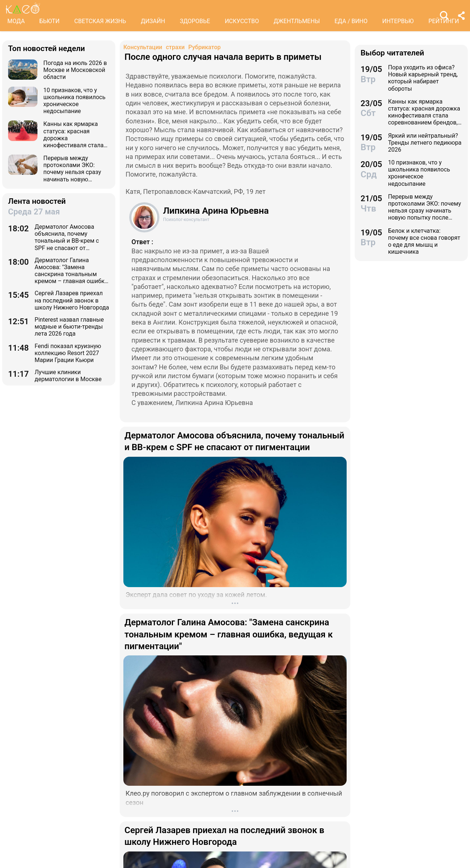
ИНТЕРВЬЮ (398, 21)
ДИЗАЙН (153, 21)
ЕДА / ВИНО (351, 21)
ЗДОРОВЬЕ (195, 21)
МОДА (16, 21)
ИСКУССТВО (242, 21)
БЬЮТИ (49, 21)
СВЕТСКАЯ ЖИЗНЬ (100, 21)
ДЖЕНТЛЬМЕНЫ (297, 21)
